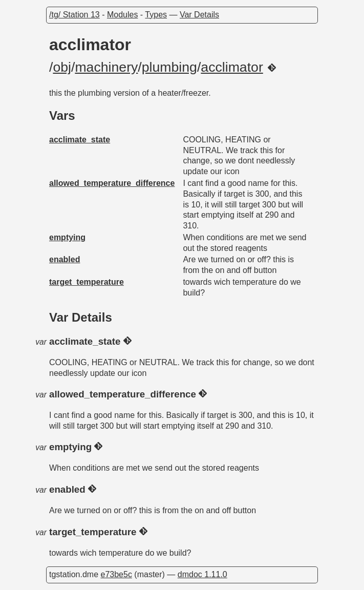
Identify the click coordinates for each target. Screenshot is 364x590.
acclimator (232, 67)
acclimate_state (80, 140)
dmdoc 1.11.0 (202, 574)
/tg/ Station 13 (74, 15)
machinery (106, 67)
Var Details (199, 15)
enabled (65, 259)
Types (156, 15)
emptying (67, 237)
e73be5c (116, 574)
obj (62, 67)
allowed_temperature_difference (112, 183)
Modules (122, 15)
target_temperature (87, 282)
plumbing (169, 67)
